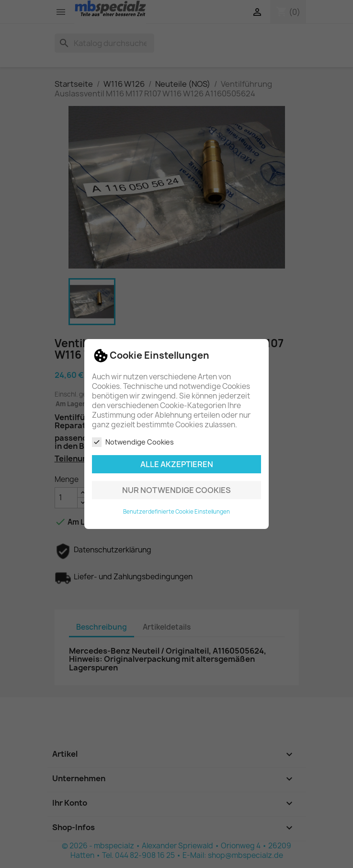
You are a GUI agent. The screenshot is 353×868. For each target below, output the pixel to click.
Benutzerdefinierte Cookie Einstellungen (176, 512)
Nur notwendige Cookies (176, 490)
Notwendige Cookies (133, 442)
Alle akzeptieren (177, 464)
